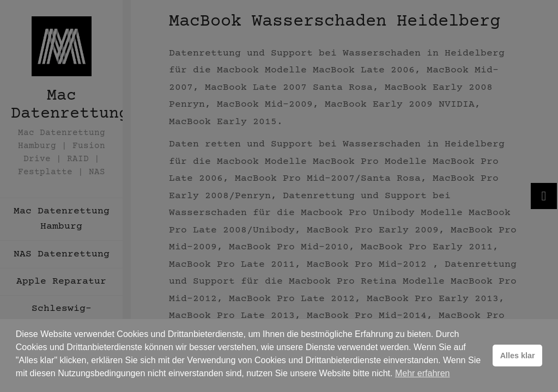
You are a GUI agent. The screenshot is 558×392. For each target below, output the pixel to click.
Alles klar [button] (518, 356)
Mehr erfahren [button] (423, 373)
